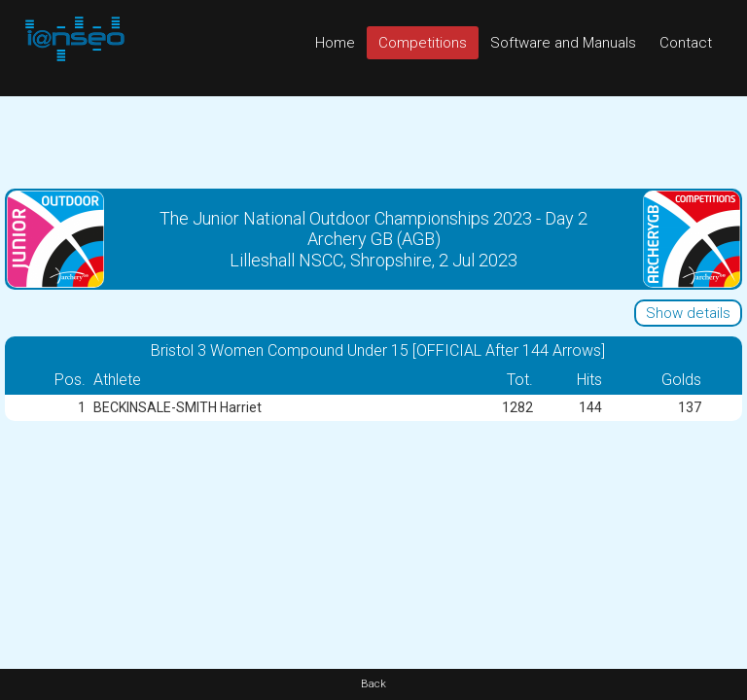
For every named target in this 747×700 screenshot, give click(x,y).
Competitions (423, 43)
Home (335, 43)
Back (373, 684)
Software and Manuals (563, 43)
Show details (688, 313)
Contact (686, 43)
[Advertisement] (373, 140)
